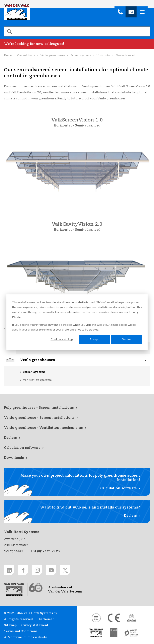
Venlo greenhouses (37, 360)
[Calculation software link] (77, 448)
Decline (127, 339)
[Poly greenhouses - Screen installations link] (77, 408)
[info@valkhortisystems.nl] (131, 12)
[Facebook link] (23, 570)
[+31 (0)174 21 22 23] (120, 12)
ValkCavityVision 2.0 (77, 224)
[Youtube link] (51, 570)
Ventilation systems (37, 380)
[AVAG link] (131, 618)
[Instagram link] (37, 570)
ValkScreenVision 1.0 (77, 120)
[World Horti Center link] (131, 633)
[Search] (9, 31)
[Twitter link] (65, 570)
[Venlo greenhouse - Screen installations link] (77, 418)
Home (8, 55)
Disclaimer (46, 619)
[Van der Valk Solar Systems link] (96, 633)
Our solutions (26, 55)
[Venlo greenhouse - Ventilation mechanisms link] (77, 428)
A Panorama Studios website (26, 637)
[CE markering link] (114, 618)
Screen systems (34, 372)
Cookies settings (62, 339)
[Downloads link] (77, 458)
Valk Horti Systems (17, 12)
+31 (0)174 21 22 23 (45, 551)
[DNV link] (96, 618)
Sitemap (10, 625)
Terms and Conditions (21, 631)
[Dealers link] (77, 438)
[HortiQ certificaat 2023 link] (114, 633)
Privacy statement (34, 625)
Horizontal (103, 55)
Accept (94, 339)
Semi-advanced (88, 126)
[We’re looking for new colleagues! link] (77, 44)
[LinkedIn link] (9, 570)
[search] (77, 31)
